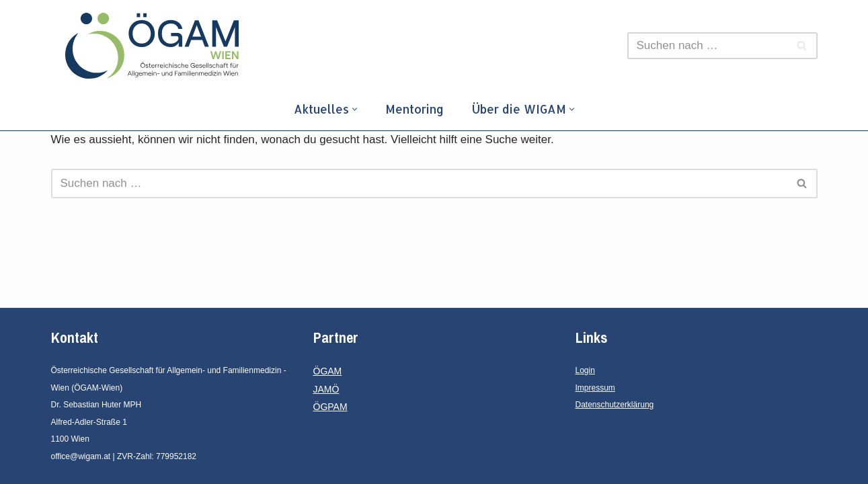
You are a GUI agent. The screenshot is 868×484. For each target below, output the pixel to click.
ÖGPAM (330, 407)
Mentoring (415, 109)
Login (585, 370)
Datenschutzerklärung (615, 405)
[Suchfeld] (707, 46)
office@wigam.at (81, 456)
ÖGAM (328, 371)
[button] (355, 109)
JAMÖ (326, 389)
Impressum (595, 388)
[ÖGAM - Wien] (155, 46)
